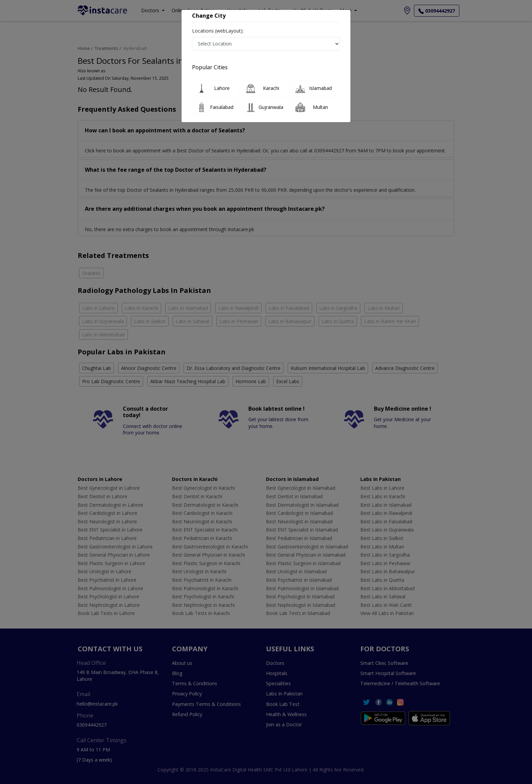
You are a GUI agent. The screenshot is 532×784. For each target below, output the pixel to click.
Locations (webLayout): (218, 31)
